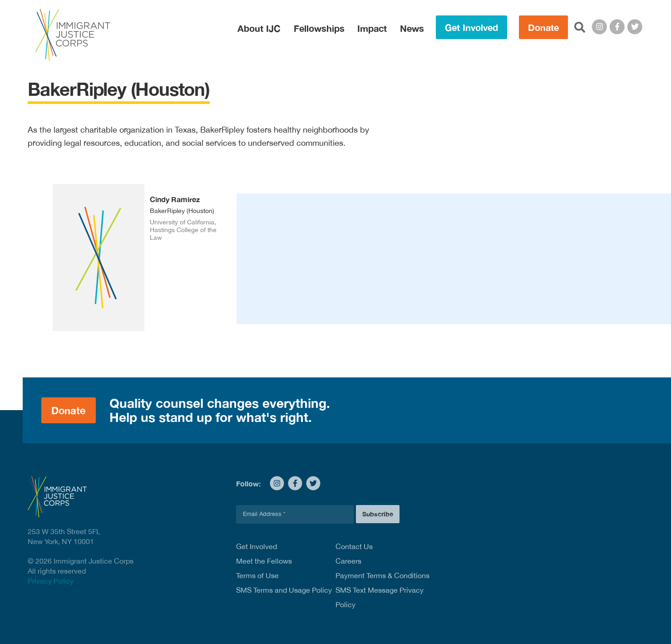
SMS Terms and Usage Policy (284, 590)
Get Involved (471, 27)
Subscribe (378, 514)
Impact (372, 28)
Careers (348, 561)
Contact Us (354, 546)
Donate (543, 27)
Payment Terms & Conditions (382, 575)
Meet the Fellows (264, 561)
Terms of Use (257, 575)
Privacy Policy (51, 581)
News (412, 28)
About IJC (259, 28)
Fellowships (319, 28)
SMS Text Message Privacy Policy (380, 597)
